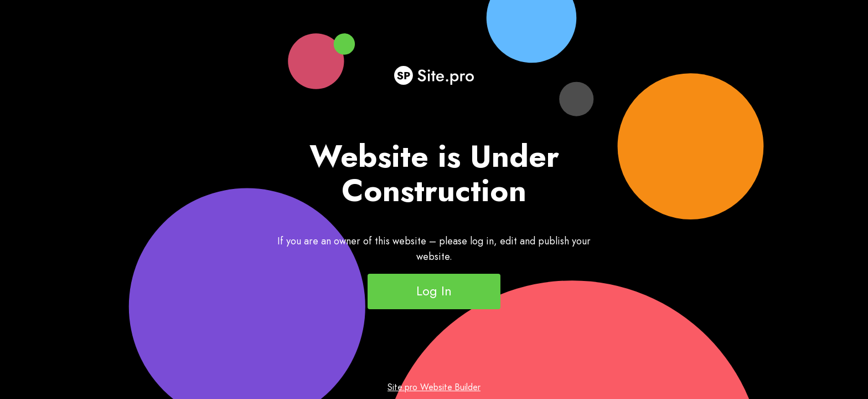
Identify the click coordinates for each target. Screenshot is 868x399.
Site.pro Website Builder (434, 387)
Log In (434, 291)
